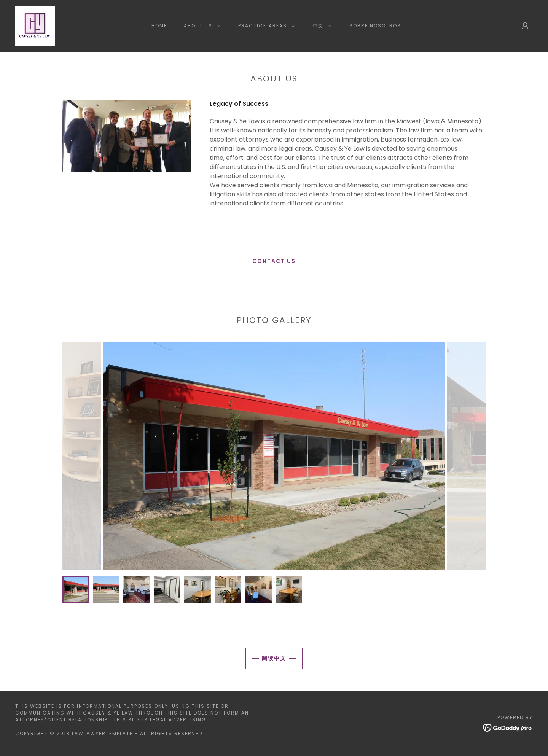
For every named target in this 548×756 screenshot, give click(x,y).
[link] (35, 25)
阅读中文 (274, 658)
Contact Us (274, 261)
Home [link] (159, 26)
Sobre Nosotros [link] (375, 26)
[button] (200, 26)
